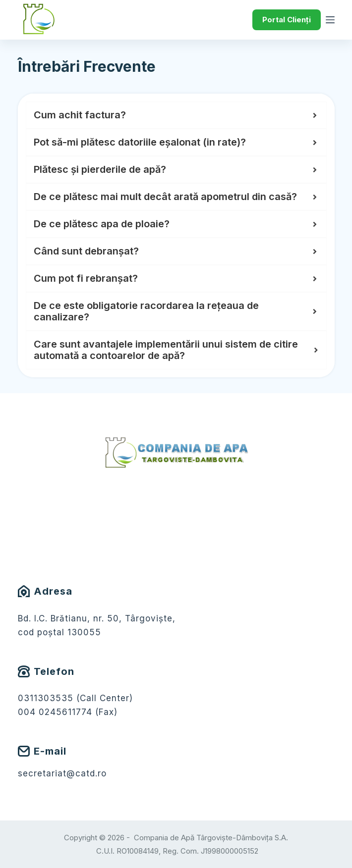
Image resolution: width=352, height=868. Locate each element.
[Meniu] (330, 20)
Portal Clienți (287, 20)
